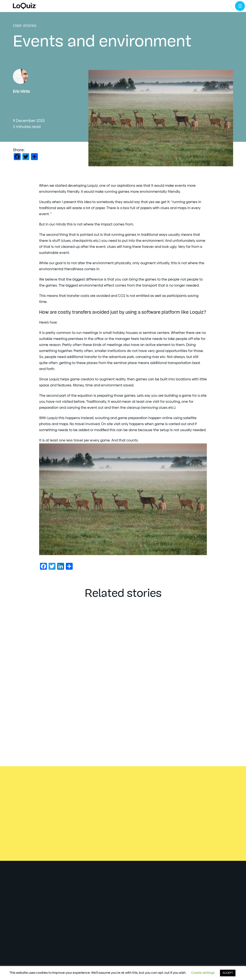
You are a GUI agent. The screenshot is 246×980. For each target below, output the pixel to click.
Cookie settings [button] (203, 973)
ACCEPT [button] (228, 973)
